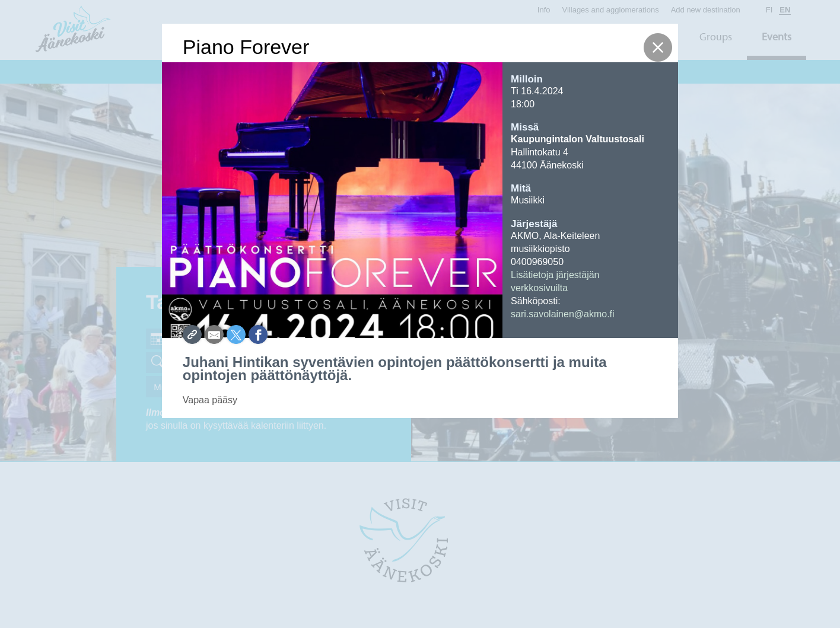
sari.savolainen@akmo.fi (563, 314)
